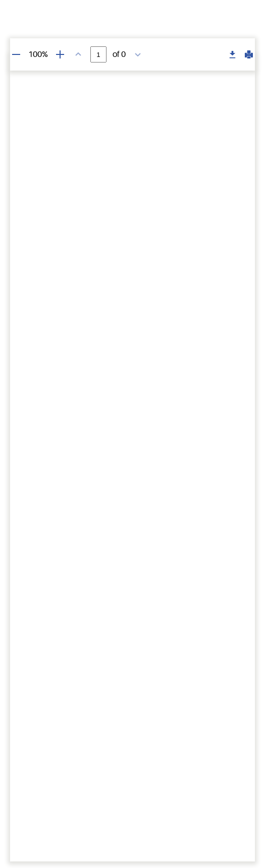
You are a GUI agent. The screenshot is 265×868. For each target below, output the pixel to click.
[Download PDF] (233, 55)
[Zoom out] (16, 54)
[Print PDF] (249, 54)
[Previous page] (78, 54)
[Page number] (98, 54)
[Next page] (138, 54)
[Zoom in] (60, 54)
